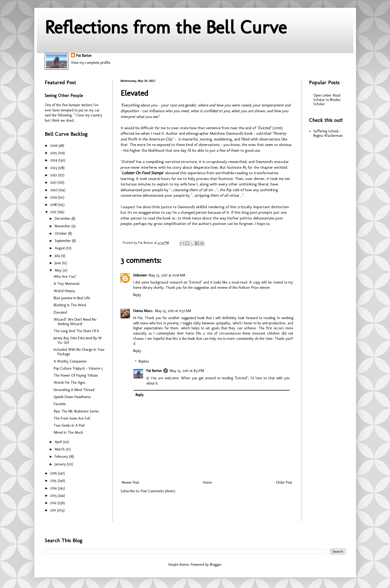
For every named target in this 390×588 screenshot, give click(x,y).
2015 (54, 481)
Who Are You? (65, 277)
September (63, 241)
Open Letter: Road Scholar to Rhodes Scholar (327, 100)
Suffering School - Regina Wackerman (328, 133)
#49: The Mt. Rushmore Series (76, 411)
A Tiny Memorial (67, 284)
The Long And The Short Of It (76, 331)
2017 (54, 212)
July (58, 256)
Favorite (60, 404)
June (58, 263)
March (60, 449)
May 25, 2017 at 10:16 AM (167, 275)
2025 (54, 153)
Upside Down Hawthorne (72, 397)
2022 (54, 175)
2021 (54, 182)
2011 (54, 510)
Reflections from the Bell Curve (166, 27)
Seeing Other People (64, 96)
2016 (54, 473)
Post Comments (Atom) (158, 491)
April (59, 442)
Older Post (284, 482)
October (61, 233)
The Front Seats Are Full (72, 418)
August (60, 248)
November (63, 226)
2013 (54, 496)
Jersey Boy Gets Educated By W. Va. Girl (78, 340)
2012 (54, 503)
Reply (137, 295)
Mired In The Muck (68, 432)
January (61, 464)
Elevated (60, 312)
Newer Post (130, 482)
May (59, 270)
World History (64, 291)
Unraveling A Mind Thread (74, 390)
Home (207, 482)
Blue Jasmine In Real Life (72, 298)
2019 (54, 197)
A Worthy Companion (70, 361)
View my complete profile (91, 63)
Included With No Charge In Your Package (79, 352)
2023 (54, 168)
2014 (54, 488)
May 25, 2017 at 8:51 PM (187, 371)
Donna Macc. (143, 311)
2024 (54, 160)
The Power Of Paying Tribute (76, 375)
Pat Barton (84, 56)
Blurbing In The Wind (70, 305)
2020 (54, 190)
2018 (54, 205)
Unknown (140, 275)
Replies (144, 362)
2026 (54, 146)
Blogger (216, 565)
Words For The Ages (69, 383)
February (62, 457)
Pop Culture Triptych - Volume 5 (78, 368)
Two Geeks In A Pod (69, 425)
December (63, 219)
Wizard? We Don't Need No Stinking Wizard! (75, 322)
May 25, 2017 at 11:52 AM (173, 311)
